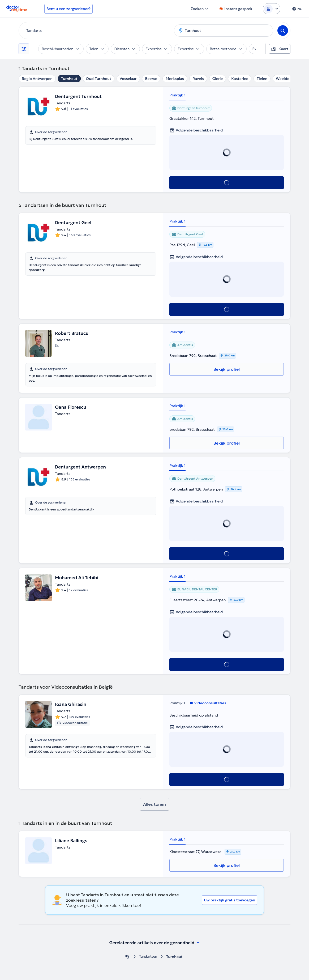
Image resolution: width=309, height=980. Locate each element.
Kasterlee (240, 79)
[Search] (283, 31)
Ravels (198, 79)
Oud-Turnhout (99, 79)
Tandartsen (148, 957)
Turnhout (69, 79)
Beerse (151, 79)
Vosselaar (128, 79)
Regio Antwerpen (37, 79)
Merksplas (175, 79)
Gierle (218, 79)
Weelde (283, 79)
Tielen (262, 79)
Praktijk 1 (177, 95)
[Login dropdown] (272, 9)
